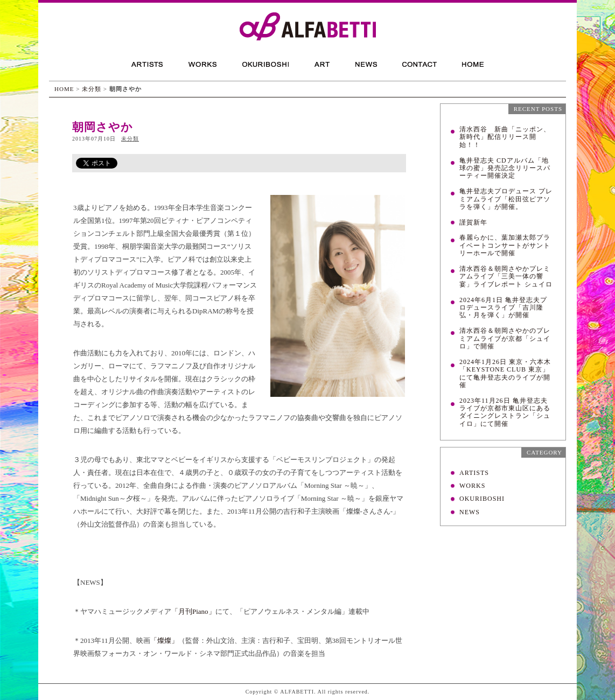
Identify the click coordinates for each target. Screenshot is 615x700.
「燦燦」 (164, 640)
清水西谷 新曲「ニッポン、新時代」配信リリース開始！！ (505, 137)
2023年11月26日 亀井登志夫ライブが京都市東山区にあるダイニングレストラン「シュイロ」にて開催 (505, 412)
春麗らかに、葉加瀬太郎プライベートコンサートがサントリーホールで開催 (505, 245)
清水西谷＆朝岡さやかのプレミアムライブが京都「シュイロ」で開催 (505, 338)
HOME (64, 89)
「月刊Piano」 (193, 611)
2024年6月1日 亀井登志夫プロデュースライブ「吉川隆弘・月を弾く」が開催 (503, 308)
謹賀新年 (473, 222)
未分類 (92, 89)
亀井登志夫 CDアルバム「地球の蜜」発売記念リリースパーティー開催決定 (505, 168)
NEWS (470, 512)
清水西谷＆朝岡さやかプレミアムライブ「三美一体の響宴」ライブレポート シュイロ (506, 276)
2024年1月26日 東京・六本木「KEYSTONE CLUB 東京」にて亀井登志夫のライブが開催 (505, 373)
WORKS (472, 486)
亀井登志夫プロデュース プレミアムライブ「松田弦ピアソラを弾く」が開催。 (506, 199)
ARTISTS (474, 473)
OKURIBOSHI (482, 499)
